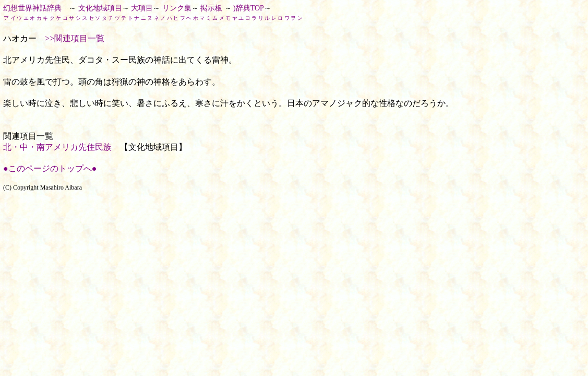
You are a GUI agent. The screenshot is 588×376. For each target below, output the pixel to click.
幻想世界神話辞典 (32, 8)
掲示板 (211, 8)
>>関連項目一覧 (75, 38)
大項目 (142, 8)
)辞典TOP (249, 8)
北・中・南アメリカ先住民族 (57, 147)
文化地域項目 (100, 8)
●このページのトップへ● (50, 168)
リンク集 (177, 8)
